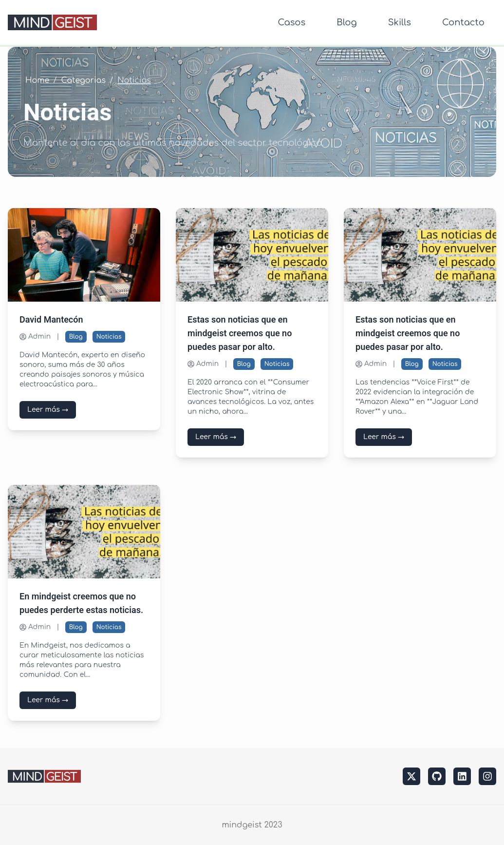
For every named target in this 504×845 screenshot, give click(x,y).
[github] (437, 776)
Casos (291, 22)
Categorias (84, 80)
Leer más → (48, 410)
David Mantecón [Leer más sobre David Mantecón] (51, 320)
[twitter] (411, 776)
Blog (346, 22)
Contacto (463, 22)
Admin (35, 336)
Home (37, 80)
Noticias (109, 337)
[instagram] (487, 776)
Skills (400, 22)
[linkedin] (462, 776)
